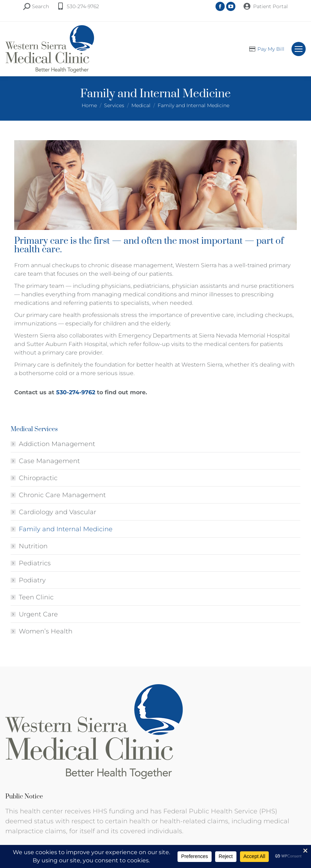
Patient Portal (271, 6)
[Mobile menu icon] (299, 49)
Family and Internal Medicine (66, 529)
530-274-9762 (83, 6)
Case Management (49, 461)
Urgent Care (38, 614)
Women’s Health (46, 631)
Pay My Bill (271, 49)
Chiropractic (38, 478)
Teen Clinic (36, 597)
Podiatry (32, 580)
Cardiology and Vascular (58, 512)
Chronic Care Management (62, 495)
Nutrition (33, 546)
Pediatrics (35, 563)
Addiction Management (57, 444)
